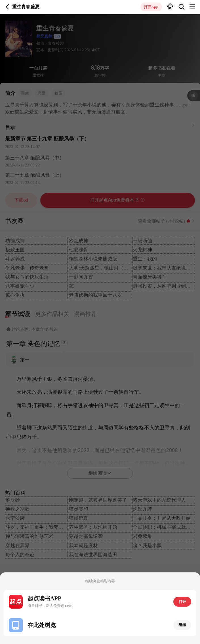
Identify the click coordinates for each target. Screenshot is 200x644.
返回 (8, 7)
